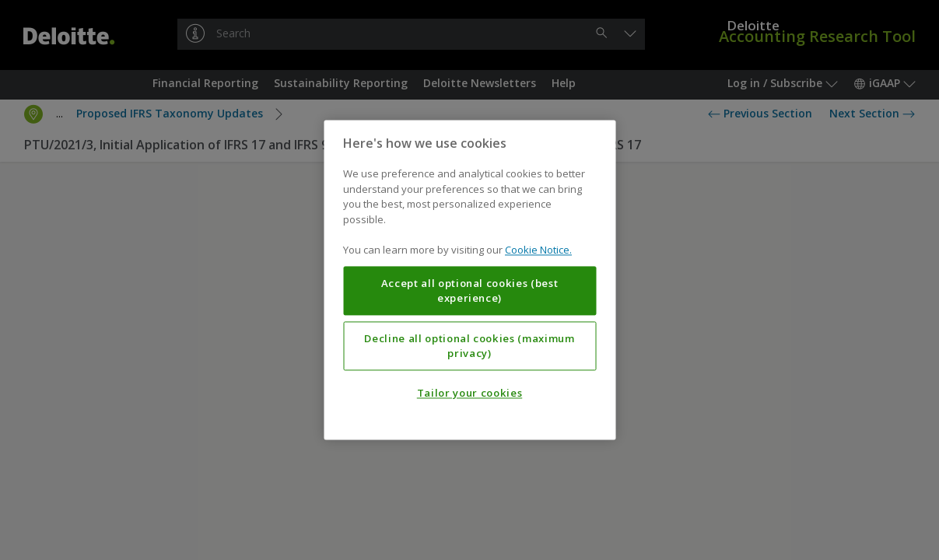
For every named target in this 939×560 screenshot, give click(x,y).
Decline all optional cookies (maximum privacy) (469, 346)
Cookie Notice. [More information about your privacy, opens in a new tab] (538, 250)
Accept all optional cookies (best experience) (470, 291)
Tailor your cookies (470, 394)
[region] (470, 280)
